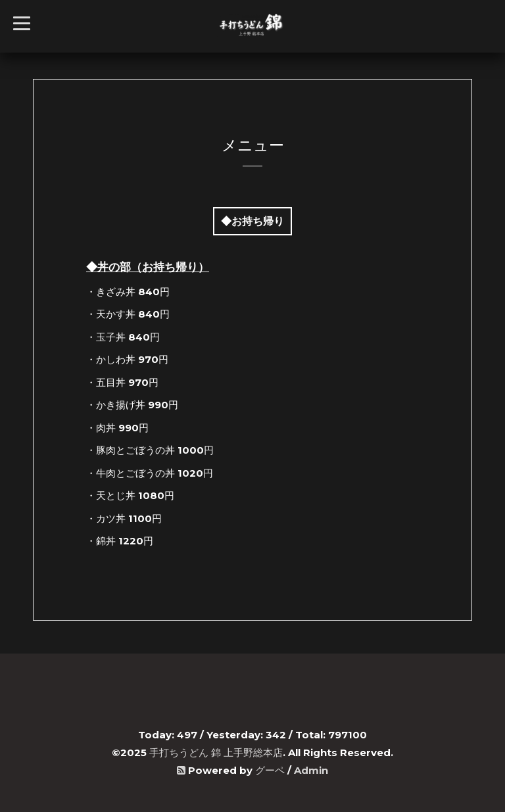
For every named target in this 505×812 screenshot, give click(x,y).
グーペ (270, 770)
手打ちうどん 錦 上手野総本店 (216, 752)
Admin (311, 770)
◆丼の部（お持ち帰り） (148, 267)
